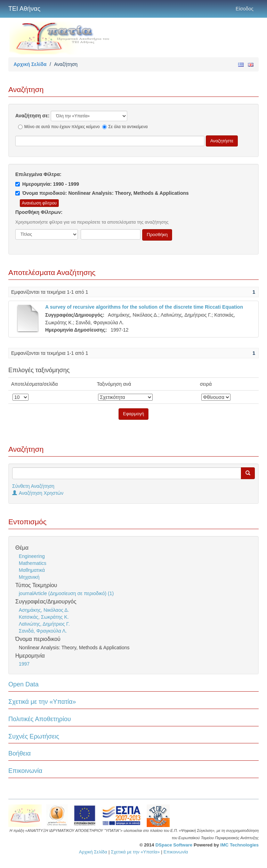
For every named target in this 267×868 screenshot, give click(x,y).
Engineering (32, 556)
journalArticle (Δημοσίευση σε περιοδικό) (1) (66, 593)
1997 (24, 664)
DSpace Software (174, 845)
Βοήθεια (19, 753)
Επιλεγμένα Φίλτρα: (38, 174)
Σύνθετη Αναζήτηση (33, 486)
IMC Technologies (240, 845)
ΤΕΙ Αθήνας (24, 9)
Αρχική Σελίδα (30, 64)
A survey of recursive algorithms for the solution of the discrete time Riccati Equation (144, 307)
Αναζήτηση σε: (32, 116)
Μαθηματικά (32, 570)
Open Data (23, 684)
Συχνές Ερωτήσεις (34, 736)
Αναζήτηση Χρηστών (38, 493)
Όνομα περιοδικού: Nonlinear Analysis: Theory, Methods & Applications (102, 193)
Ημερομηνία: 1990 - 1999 (47, 184)
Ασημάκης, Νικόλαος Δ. (44, 610)
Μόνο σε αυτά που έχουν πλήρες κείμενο (59, 127)
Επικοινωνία (25, 771)
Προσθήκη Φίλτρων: (39, 212)
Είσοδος (245, 9)
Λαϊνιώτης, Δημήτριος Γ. (44, 624)
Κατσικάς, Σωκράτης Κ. (44, 617)
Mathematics (33, 563)
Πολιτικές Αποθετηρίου (40, 719)
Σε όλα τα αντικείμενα (125, 127)
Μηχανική (29, 577)
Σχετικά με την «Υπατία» (42, 702)
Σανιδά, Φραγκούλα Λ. (43, 631)
